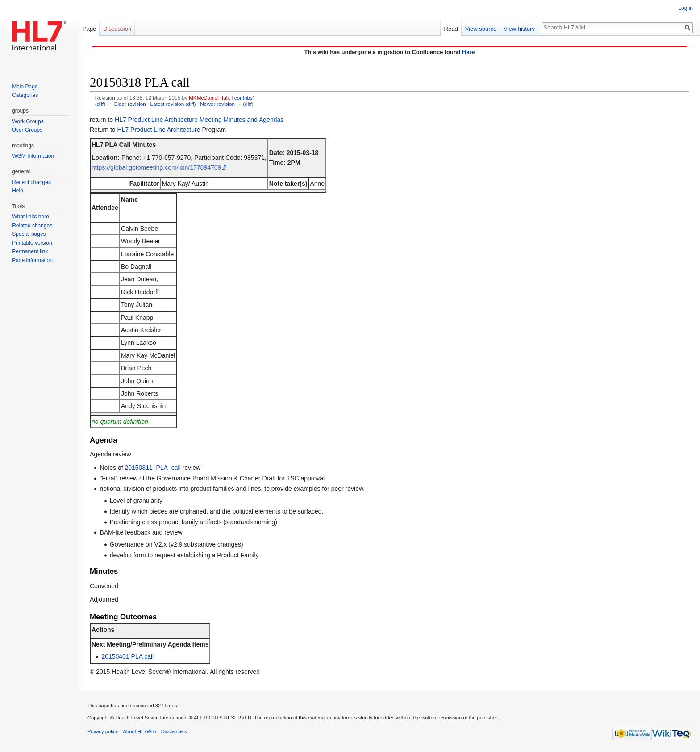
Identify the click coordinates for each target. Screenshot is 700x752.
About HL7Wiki (140, 731)
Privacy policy (103, 731)
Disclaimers (174, 731)
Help (18, 191)
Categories (25, 95)
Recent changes (31, 182)
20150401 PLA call (127, 656)
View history (519, 29)
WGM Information (33, 156)
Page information (32, 260)
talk (226, 98)
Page (89, 29)
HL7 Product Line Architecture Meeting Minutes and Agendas (199, 120)
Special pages (29, 234)
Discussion (117, 29)
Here (468, 52)
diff (100, 104)
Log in (685, 8)
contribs (244, 98)
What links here (31, 217)
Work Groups (28, 121)
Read (451, 29)
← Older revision (126, 104)
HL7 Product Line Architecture (159, 130)
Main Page (25, 87)
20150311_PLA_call (152, 468)
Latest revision (167, 104)
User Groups (27, 130)
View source (481, 29)
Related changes (32, 226)
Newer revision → (221, 104)
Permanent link (30, 251)
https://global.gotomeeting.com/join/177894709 (156, 167)
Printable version (32, 243)
